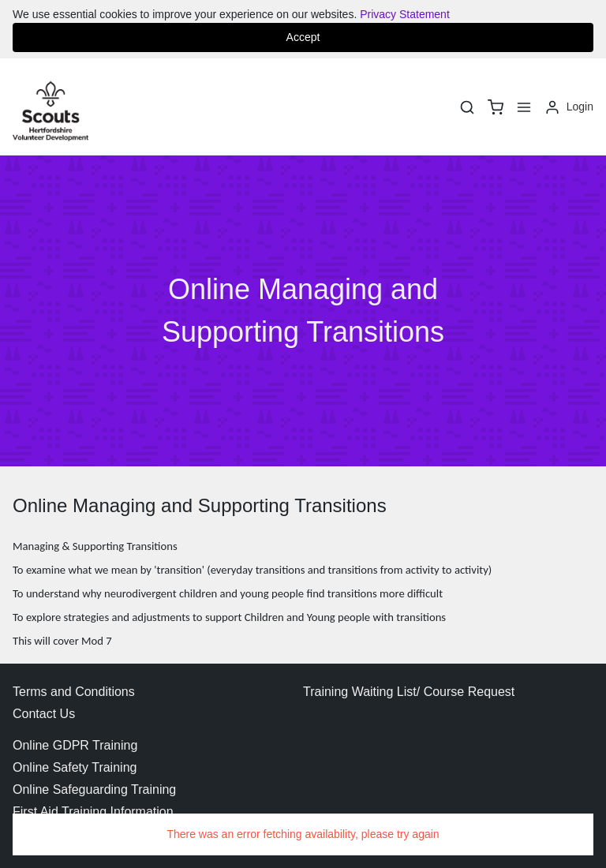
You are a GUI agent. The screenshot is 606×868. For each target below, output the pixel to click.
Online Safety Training (75, 767)
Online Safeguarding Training (94, 789)
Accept (303, 37)
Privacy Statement (405, 14)
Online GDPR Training (75, 745)
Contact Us (44, 714)
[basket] (496, 107)
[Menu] (524, 107)
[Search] (467, 107)
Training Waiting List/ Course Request (409, 692)
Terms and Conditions (74, 692)
